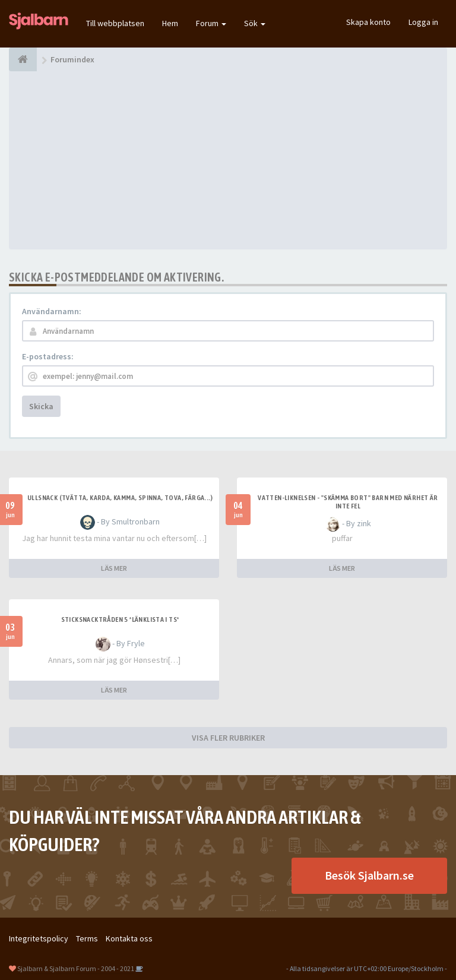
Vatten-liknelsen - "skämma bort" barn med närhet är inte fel (348, 502)
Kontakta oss (129, 938)
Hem (170, 23)
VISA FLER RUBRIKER (228, 738)
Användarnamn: (52, 311)
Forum (211, 23)
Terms (87, 938)
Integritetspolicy (39, 938)
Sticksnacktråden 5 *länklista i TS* (120, 619)
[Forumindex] (23, 59)
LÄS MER (114, 568)
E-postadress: (48, 356)
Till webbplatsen (115, 23)
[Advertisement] (228, 160)
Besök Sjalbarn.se (369, 875)
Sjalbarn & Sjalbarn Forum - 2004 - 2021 (76, 968)
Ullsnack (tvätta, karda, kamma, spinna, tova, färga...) (120, 498)
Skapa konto (368, 22)
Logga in (423, 22)
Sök (255, 23)
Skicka (41, 406)
